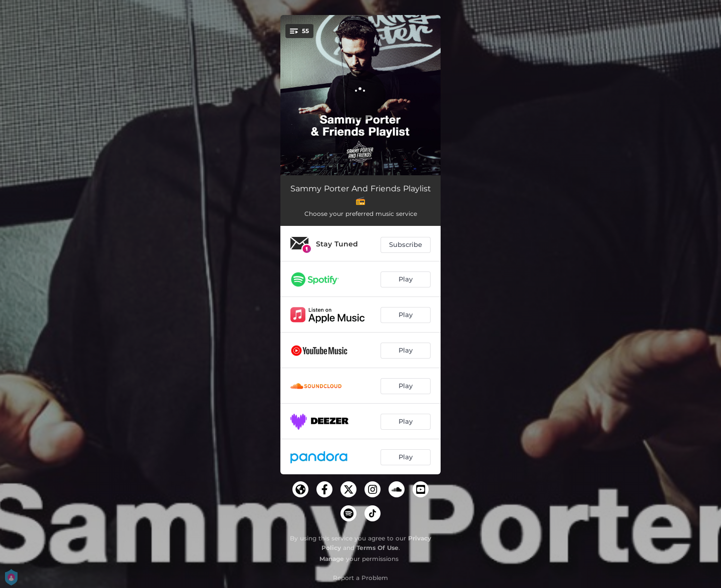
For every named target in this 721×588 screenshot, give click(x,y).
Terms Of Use (378, 548)
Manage (332, 559)
